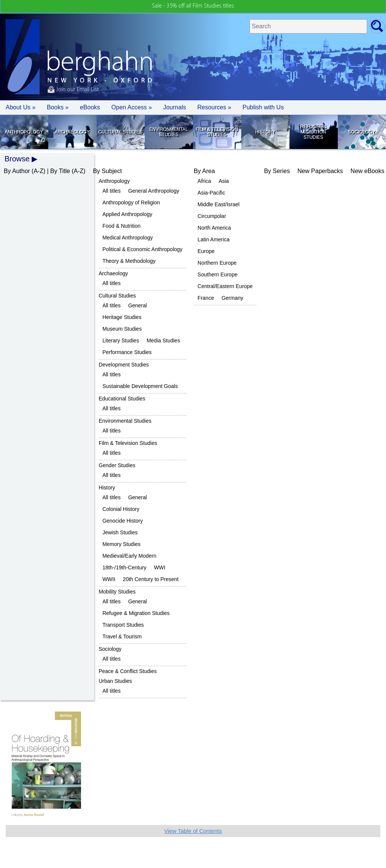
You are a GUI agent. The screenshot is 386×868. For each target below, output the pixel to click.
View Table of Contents (193, 831)
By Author (17, 171)
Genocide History (123, 521)
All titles (112, 191)
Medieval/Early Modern (129, 556)
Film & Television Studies (217, 132)
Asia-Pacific (211, 193)
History (265, 132)
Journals (175, 107)
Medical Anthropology (128, 238)
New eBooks (368, 171)
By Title (60, 171)
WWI (159, 567)
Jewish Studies (120, 532)
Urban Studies (116, 681)
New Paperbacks (320, 171)
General (138, 305)
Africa (204, 181)
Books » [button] (58, 107)
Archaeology (72, 132)
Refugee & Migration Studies (313, 132)
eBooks (90, 107)
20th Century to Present (151, 579)
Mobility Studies (117, 592)
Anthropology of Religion (131, 202)
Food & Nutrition (122, 226)
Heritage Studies (122, 317)
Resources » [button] (214, 107)
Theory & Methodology (129, 261)
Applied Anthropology (127, 214)
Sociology (361, 132)
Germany (233, 298)
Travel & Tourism (122, 636)
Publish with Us (263, 107)
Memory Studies (122, 544)
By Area (204, 171)
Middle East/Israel (218, 204)
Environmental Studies (168, 132)
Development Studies (124, 365)
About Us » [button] (21, 107)
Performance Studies (127, 352)
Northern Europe (217, 263)
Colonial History (121, 509)
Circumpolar (212, 216)
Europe (206, 251)
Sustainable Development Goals (140, 386)
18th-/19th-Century (125, 567)
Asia (224, 181)
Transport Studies (123, 625)
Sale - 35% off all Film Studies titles (193, 6)
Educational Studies (122, 399)
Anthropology (24, 132)
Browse (17, 159)
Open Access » (132, 107)
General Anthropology (154, 191)
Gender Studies (117, 465)
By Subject (107, 171)
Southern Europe (218, 275)
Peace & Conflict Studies (128, 671)
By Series (277, 171)
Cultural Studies (120, 132)
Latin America (214, 239)
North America (214, 228)
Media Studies (163, 340)
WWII (109, 579)
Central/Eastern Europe (225, 286)
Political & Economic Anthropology (142, 249)
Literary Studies (121, 340)
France (206, 298)
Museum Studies (122, 329)
